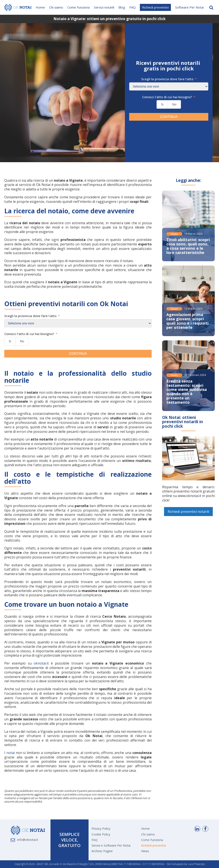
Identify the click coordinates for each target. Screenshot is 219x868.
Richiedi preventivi (155, 7)
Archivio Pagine (102, 851)
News (174, 234)
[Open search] (211, 7)
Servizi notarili (104, 7)
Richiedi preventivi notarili (188, 512)
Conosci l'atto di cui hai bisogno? (167, 97)
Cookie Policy (101, 834)
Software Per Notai (189, 7)
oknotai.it (41, 663)
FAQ (132, 7)
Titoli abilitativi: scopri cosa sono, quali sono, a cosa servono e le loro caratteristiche (188, 246)
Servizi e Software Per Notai (111, 845)
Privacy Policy (101, 829)
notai (11, 753)
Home (40, 7)
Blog (122, 7)
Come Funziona (78, 7)
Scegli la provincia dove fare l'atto (167, 79)
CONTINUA (169, 117)
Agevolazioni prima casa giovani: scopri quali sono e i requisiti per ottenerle (187, 321)
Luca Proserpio (196, 864)
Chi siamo (56, 7)
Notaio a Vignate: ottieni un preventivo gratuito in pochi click (109, 19)
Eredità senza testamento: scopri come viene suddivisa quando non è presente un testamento (187, 392)
